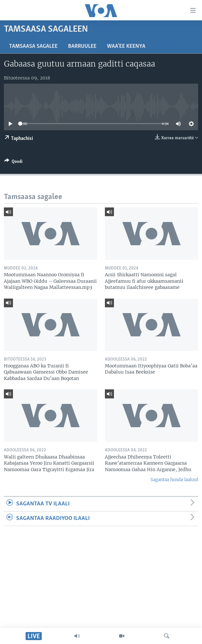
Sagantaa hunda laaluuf (174, 480)
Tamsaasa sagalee (33, 46)
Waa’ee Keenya (126, 46)
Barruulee (82, 46)
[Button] (13, 163)
